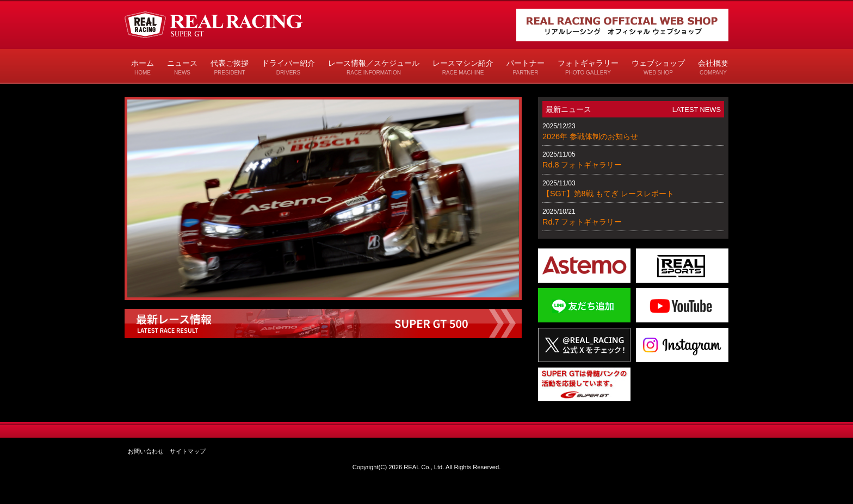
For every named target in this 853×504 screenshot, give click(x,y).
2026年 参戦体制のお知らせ (590, 136)
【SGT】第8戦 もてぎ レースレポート (608, 194)
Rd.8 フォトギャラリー (582, 165)
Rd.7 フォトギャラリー (582, 222)
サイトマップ (188, 451)
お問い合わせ (146, 451)
